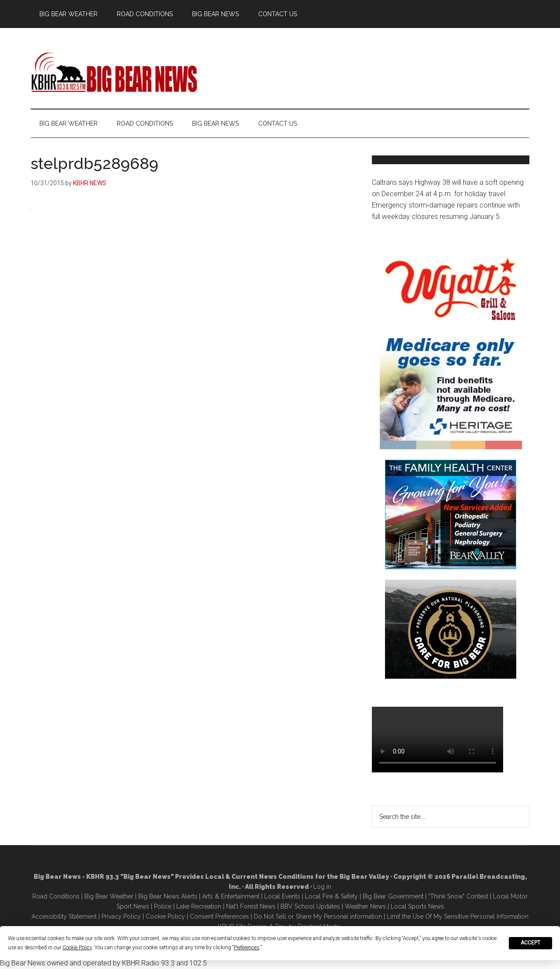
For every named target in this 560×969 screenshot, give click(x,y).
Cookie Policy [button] (77, 948)
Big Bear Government (393, 896)
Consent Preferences (219, 916)
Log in (322, 887)
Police (163, 906)
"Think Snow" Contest (458, 896)
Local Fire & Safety (331, 896)
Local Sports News (417, 906)
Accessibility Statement (64, 916)
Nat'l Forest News (251, 906)
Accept (530, 943)
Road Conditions (56, 896)
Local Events (282, 896)
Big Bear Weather (109, 896)
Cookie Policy (165, 916)
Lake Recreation (199, 906)
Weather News (365, 906)
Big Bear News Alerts (168, 896)
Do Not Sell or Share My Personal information (318, 916)
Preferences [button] (247, 948)
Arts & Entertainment (231, 896)
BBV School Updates (310, 906)
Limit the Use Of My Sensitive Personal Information (458, 916)
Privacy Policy (121, 916)
